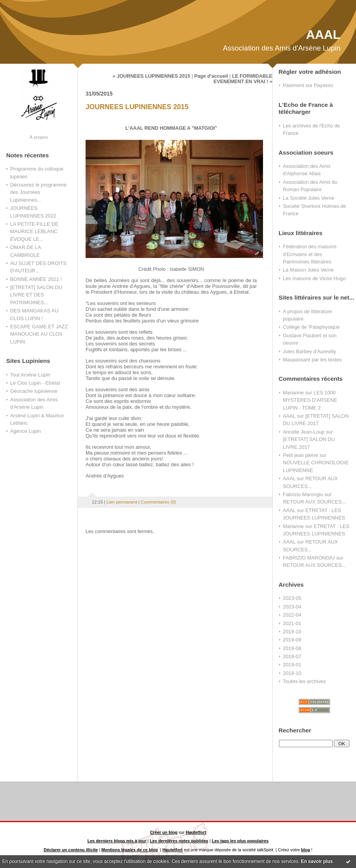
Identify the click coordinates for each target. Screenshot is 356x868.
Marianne (293, 393)
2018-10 (292, 673)
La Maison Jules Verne (308, 270)
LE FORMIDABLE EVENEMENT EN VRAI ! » (243, 79)
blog (306, 850)
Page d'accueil (211, 76)
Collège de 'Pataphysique (311, 327)
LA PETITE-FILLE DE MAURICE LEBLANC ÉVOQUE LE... (34, 232)
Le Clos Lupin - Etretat (35, 383)
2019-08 (292, 648)
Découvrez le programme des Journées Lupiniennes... (38, 192)
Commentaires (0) (159, 502)
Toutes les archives (304, 681)
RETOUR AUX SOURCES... (314, 502)
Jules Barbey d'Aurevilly (310, 351)
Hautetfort (196, 832)
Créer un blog (164, 832)
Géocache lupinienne (34, 391)
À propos (39, 137)
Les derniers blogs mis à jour (117, 841)
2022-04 (292, 615)
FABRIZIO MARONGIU (309, 558)
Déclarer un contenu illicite (71, 850)
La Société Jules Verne (309, 198)
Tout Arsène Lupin (30, 375)
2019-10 (292, 632)
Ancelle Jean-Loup (304, 432)
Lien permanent (122, 502)
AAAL (323, 35)
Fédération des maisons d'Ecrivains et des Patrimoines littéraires (310, 254)
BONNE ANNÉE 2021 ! (36, 279)
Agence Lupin (25, 431)
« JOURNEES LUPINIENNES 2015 (151, 76)
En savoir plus (317, 861)
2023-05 (292, 598)
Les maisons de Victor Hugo (314, 278)
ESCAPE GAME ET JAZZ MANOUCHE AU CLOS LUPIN (39, 334)
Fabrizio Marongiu (303, 494)
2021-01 (292, 623)
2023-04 (292, 607)
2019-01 (292, 665)
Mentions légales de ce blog (130, 850)
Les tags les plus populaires (240, 841)
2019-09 (292, 640)
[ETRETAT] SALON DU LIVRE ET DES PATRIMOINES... (36, 295)
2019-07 (292, 656)
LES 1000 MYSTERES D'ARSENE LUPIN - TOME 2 (310, 400)
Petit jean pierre (301, 455)
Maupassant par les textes (312, 360)
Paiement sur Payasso (308, 85)
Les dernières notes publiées (179, 841)
